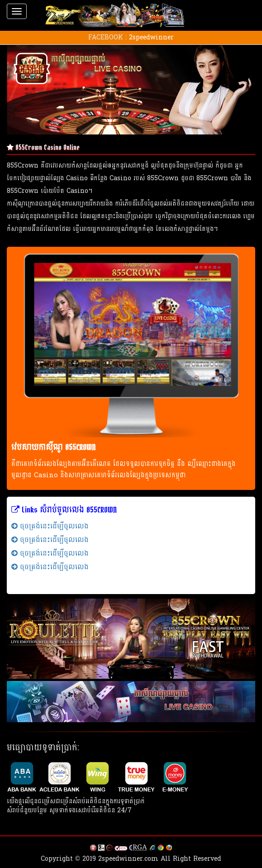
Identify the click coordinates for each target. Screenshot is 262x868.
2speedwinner (151, 37)
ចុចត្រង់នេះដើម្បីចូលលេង (50, 526)
